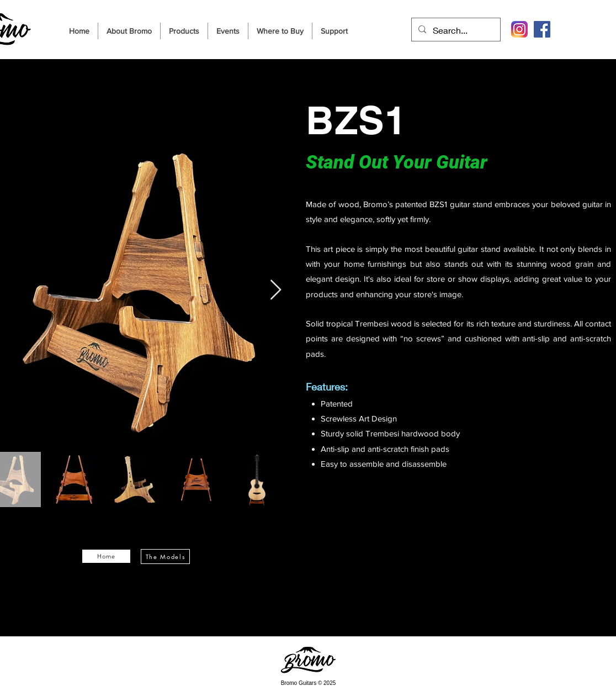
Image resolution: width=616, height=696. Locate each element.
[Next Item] (276, 290)
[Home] (106, 556)
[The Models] (165, 557)
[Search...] (455, 30)
